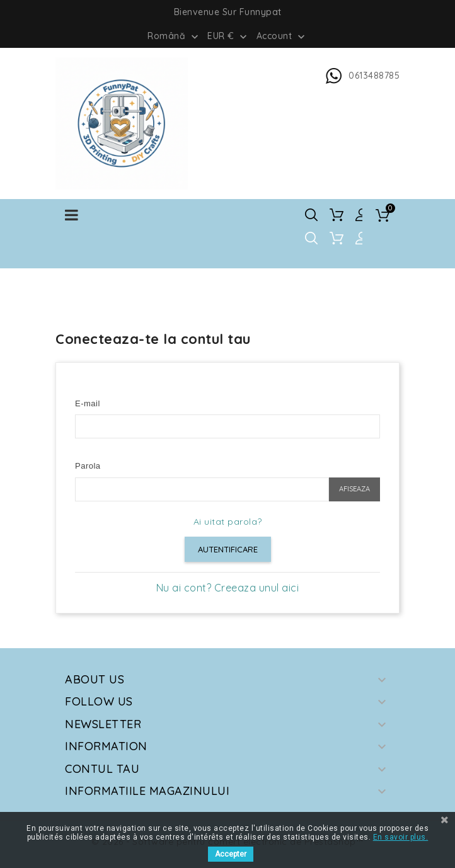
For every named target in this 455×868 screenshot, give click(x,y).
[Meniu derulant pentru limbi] (174, 35)
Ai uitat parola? (228, 522)
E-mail (88, 403)
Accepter (231, 854)
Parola (88, 466)
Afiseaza (354, 489)
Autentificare (228, 549)
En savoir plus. (401, 837)
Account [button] (282, 37)
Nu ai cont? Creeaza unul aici (228, 588)
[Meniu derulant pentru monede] (228, 35)
